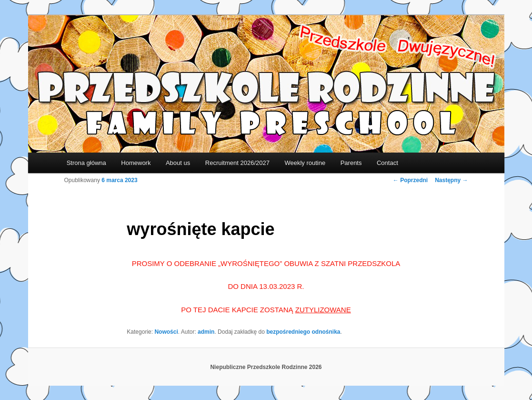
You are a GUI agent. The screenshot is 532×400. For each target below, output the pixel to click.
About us (178, 163)
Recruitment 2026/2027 (237, 163)
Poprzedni (410, 180)
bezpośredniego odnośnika (303, 332)
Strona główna (86, 163)
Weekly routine (305, 163)
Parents (351, 163)
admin (206, 332)
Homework (136, 163)
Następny (451, 180)
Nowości (166, 332)
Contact (387, 163)
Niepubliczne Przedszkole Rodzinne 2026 (266, 367)
